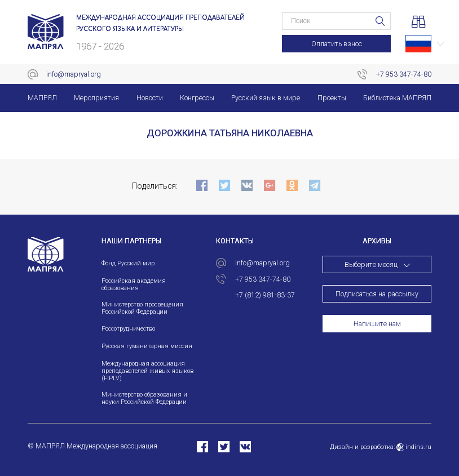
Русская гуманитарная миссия (147, 346)
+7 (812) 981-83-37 (265, 295)
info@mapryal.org (74, 74)
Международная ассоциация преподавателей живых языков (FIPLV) (147, 371)
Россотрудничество (128, 329)
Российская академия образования (134, 284)
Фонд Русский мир (128, 263)
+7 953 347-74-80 (404, 74)
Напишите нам (377, 324)
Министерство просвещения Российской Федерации (142, 308)
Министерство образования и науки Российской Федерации (144, 398)
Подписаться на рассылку (377, 294)
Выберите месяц (371, 265)
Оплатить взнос (337, 44)
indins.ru (414, 447)
